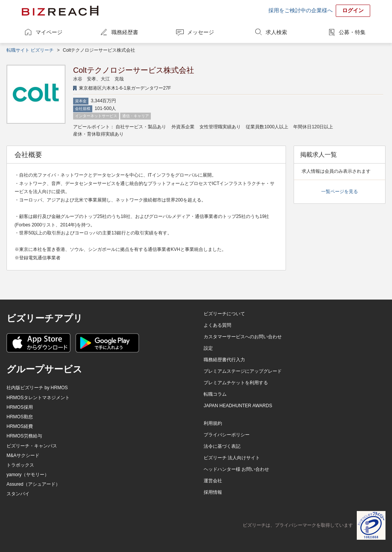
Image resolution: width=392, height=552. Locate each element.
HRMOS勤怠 (20, 417)
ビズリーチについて (224, 314)
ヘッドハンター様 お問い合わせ (236, 469)
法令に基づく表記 (222, 446)
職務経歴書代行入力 (224, 360)
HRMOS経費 (20, 426)
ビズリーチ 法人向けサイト (232, 458)
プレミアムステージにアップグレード (243, 371)
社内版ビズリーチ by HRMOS (37, 388)
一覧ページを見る (340, 192)
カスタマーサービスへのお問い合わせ (243, 337)
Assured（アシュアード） (33, 484)
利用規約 (213, 423)
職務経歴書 (125, 32)
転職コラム (215, 394)
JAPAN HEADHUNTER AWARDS (238, 406)
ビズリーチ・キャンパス (32, 446)
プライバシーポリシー (227, 435)
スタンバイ (18, 494)
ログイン (353, 10)
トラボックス (20, 465)
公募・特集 (352, 32)
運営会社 (213, 481)
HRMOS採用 (20, 407)
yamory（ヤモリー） (28, 475)
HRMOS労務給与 (24, 436)
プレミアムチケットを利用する (236, 383)
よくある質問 (217, 325)
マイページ (49, 32)
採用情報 (213, 492)
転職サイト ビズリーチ (30, 50)
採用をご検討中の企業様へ (301, 10)
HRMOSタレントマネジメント (38, 398)
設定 (208, 348)
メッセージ (201, 32)
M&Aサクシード (23, 455)
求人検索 (276, 32)
